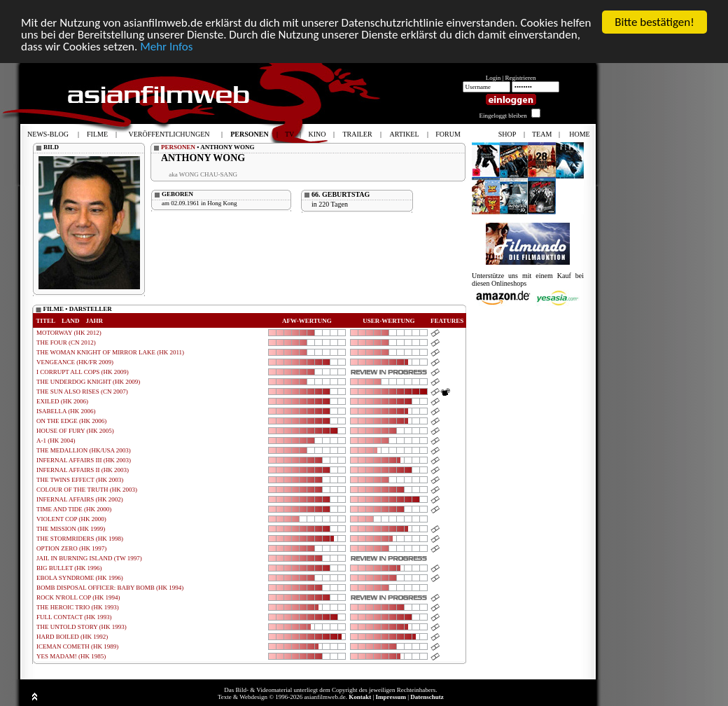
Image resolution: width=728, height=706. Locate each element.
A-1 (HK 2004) (56, 441)
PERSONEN (178, 147)
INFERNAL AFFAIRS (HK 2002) (80, 499)
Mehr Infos (166, 47)
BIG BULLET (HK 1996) (69, 568)
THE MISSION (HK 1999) (71, 529)
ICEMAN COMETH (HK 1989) (77, 646)
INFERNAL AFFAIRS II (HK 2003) (83, 470)
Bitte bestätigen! (654, 22)
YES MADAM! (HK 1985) (71, 656)
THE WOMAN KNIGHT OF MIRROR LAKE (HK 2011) (110, 352)
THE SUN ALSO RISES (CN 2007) (82, 392)
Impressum (391, 697)
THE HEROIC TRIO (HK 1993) (78, 607)
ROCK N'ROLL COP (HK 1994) (78, 597)
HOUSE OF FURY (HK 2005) (75, 431)
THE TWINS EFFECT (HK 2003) (80, 480)
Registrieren (521, 78)
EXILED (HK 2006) (62, 401)
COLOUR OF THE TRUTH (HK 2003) (87, 490)
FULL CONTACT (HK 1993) (74, 617)
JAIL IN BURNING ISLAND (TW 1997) (89, 558)
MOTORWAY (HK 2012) (69, 333)
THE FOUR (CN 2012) (66, 342)
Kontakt (360, 697)
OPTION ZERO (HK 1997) (71, 548)
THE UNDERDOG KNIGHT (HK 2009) (88, 382)
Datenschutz (427, 697)
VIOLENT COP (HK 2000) (71, 519)
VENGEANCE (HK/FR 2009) (75, 362)
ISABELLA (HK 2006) (66, 411)
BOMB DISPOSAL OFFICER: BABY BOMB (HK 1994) (110, 588)
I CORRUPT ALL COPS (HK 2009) (83, 372)
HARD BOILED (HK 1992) (72, 637)
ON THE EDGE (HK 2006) (71, 421)
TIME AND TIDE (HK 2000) (74, 509)
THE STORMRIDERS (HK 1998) (80, 539)
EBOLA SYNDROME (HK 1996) (80, 578)
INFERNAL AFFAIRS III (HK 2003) (84, 460)
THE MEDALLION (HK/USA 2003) (84, 450)
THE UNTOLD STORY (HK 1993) (82, 627)
